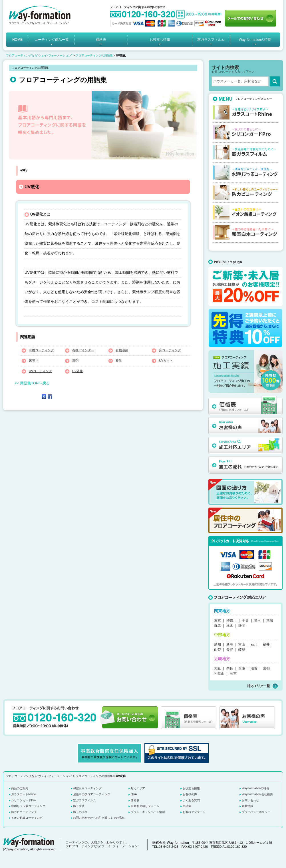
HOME (17, 40)
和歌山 (219, 674)
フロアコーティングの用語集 (94, 55)
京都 (266, 668)
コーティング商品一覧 (52, 40)
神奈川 (231, 620)
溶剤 (75, 360)
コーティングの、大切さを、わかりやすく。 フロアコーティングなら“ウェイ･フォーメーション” (102, 844)
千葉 (245, 620)
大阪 (217, 668)
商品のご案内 (20, 788)
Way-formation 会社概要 (257, 794)
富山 (242, 644)
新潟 (230, 644)
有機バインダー (83, 350)
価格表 (101, 40)
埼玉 (257, 620)
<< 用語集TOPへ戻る (32, 383)
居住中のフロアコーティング (92, 794)
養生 (119, 360)
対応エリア (138, 788)
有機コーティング (41, 350)
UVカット (166, 360)
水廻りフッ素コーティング (28, 806)
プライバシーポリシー (256, 812)
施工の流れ (80, 812)
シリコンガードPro (23, 800)
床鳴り (34, 360)
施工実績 (79, 806)
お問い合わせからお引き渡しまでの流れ (99, 818)
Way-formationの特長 (255, 40)
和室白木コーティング (87, 788)
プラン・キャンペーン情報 (148, 812)
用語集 (187, 806)
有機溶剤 (122, 350)
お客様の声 (190, 794)
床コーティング (170, 350)
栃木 (230, 626)
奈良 (230, 668)
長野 (230, 650)
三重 (233, 674)
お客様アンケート (194, 812)
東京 (217, 620)
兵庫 (242, 668)
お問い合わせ (250, 800)
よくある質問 (191, 800)
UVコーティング (40, 371)
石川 (254, 644)
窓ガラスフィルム (211, 40)
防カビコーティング (24, 812)
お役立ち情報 (160, 40)
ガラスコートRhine (24, 794)
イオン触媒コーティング (27, 818)
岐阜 (242, 650)
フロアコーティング (20, 23)
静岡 (242, 626)
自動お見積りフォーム (145, 806)
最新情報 (247, 806)
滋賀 (254, 668)
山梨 (217, 650)
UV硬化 (77, 371)
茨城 (270, 620)
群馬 (217, 626)
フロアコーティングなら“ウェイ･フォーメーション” (39, 55)
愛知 (217, 644)
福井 (266, 644)
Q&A (134, 794)
